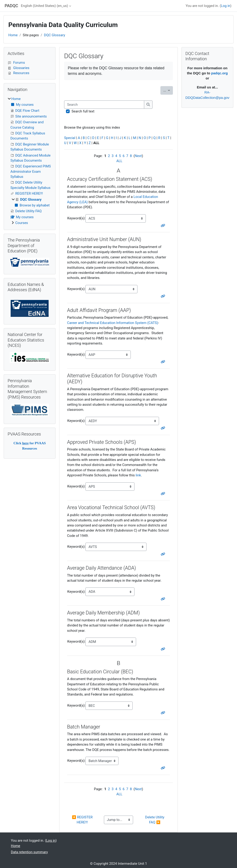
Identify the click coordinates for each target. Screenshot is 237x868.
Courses (22, 223)
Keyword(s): (76, 218)
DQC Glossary (55, 35)
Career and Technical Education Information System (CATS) (113, 323)
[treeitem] (30, 161)
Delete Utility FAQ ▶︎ (155, 820)
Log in (225, 6)
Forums (16, 63)
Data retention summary (29, 852)
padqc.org (219, 73)
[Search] (104, 105)
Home (13, 35)
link (138, 475)
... (168, 90)
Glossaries (19, 68)
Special (70, 138)
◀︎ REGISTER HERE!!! (83, 820)
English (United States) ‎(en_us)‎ (44, 6)
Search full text (83, 111)
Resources (19, 73)
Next (138, 156)
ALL (119, 161)
